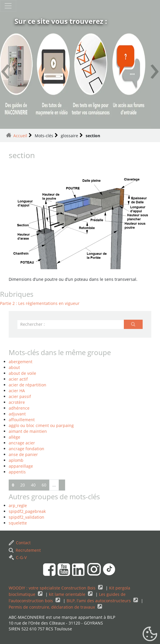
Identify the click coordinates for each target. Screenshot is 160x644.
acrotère (17, 402)
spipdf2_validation (26, 517)
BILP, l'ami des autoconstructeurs (99, 601)
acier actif (18, 379)
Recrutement (25, 550)
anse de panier (23, 454)
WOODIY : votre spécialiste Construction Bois (53, 588)
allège (14, 437)
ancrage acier (22, 443)
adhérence (19, 408)
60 (44, 485)
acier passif (20, 396)
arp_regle (18, 505)
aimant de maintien (28, 431)
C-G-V (18, 557)
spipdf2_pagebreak (27, 511)
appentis (17, 472)
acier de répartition (27, 385)
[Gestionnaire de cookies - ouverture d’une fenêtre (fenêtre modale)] (150, 634)
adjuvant (17, 414)
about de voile (22, 373)
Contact (20, 543)
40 (33, 485)
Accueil (20, 136)
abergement (21, 362)
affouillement (22, 420)
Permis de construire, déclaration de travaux (52, 607)
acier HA (17, 391)
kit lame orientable (68, 594)
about (14, 367)
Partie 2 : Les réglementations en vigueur (40, 303)
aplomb (16, 460)
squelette (18, 523)
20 (23, 485)
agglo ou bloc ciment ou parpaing (41, 425)
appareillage (21, 466)
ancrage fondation (26, 449)
